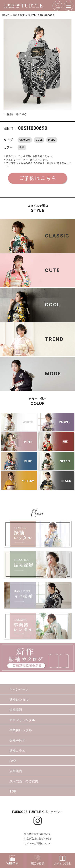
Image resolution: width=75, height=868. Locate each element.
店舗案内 (16, 771)
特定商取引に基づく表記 (37, 838)
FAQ (13, 761)
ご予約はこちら (38, 178)
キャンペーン (19, 689)
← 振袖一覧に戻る (15, 114)
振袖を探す (19, 15)
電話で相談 (37, 860)
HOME (6, 15)
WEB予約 (12, 860)
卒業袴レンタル (21, 730)
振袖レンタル (19, 700)
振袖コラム (17, 751)
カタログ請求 (63, 860)
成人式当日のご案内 (24, 781)
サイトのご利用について (37, 843)
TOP (13, 791)
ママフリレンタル (22, 720)
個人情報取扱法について (37, 834)
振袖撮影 (16, 710)
